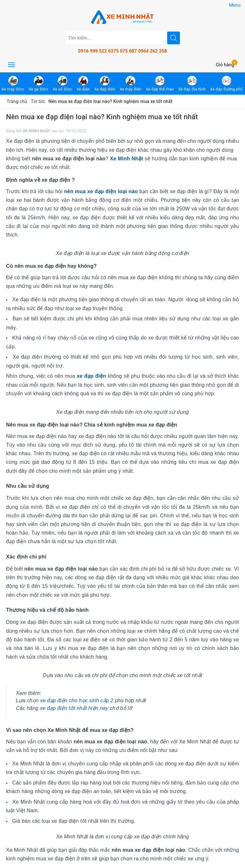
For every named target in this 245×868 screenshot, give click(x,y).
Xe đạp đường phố (226, 84)
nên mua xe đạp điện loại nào (101, 191)
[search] (174, 38)
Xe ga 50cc (39, 84)
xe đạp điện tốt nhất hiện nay (74, 708)
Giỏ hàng (225, 65)
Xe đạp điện (105, 84)
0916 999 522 (93, 51)
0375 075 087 (122, 51)
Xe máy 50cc (13, 84)
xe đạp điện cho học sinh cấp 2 (77, 700)
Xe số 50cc (62, 84)
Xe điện (83, 84)
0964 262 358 (152, 51)
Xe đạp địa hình (192, 84)
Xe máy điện (130, 84)
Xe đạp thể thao (160, 84)
